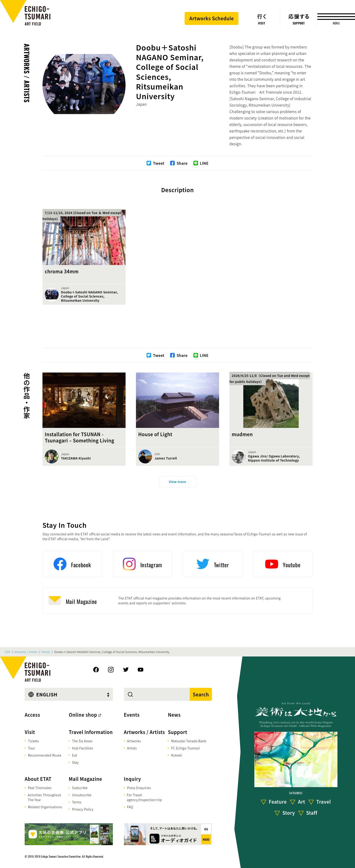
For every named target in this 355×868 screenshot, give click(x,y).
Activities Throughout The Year (44, 797)
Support (177, 732)
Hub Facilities (83, 748)
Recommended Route (45, 755)
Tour (32, 748)
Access (32, 715)
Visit (30, 732)
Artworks (134, 741)
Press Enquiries (139, 788)
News (174, 715)
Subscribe (80, 788)
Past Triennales (40, 788)
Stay (75, 762)
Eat (75, 755)
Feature (278, 802)
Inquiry (132, 779)
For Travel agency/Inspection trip (144, 797)
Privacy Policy (83, 809)
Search (201, 694)
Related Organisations (45, 807)
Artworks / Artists (27, 73)
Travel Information (91, 732)
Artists (46, 652)
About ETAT (38, 779)
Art (302, 802)
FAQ (130, 807)
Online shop (83, 715)
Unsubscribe (82, 795)
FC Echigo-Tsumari (185, 748)
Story (289, 813)
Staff (312, 813)
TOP (7, 652)
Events (132, 715)
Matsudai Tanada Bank (189, 741)
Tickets (33, 741)
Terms (77, 802)
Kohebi (177, 755)
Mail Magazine (85, 779)
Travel (324, 802)
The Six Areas (82, 741)
